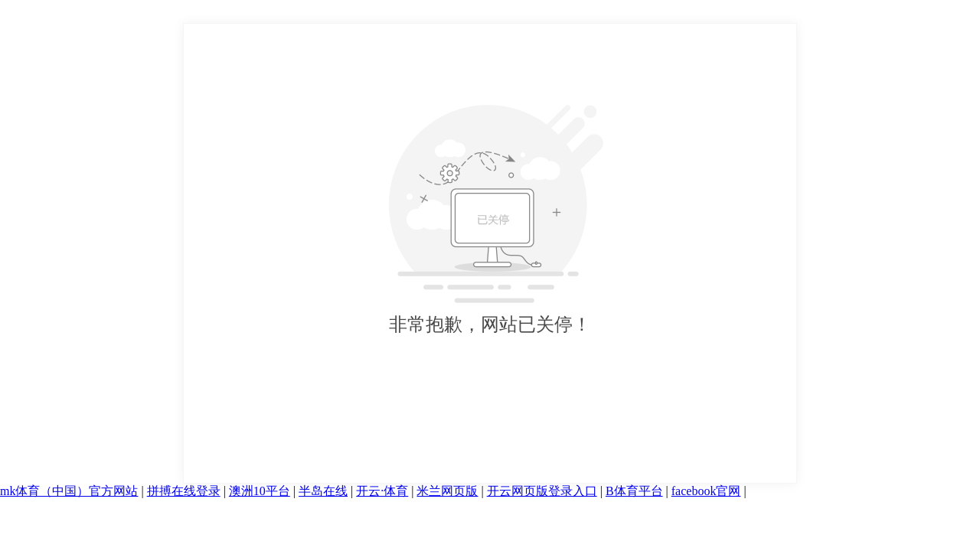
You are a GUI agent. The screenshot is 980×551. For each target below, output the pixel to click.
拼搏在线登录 (184, 491)
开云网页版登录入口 (542, 491)
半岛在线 (323, 491)
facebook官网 (706, 491)
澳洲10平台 (260, 491)
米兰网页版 (447, 491)
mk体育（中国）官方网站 (69, 491)
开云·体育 (382, 491)
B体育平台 (634, 491)
